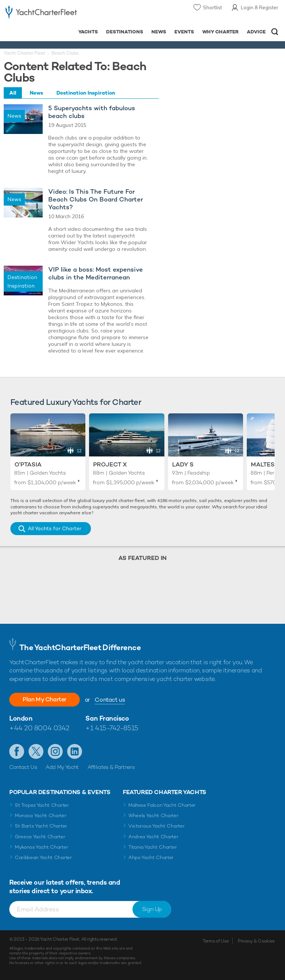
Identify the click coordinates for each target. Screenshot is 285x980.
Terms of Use (216, 941)
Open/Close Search (275, 32)
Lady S (183, 464)
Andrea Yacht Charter (153, 837)
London (21, 718)
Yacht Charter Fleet (24, 53)
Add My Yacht (62, 767)
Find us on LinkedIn (75, 751)
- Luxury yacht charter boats (41, 14)
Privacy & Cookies (256, 941)
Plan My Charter (45, 699)
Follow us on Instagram (55, 751)
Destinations (125, 32)
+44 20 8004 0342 (39, 728)
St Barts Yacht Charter (41, 826)
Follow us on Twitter (36, 751)
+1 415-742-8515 (112, 728)
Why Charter (221, 32)
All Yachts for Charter (55, 528)
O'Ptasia (28, 464)
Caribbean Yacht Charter (43, 857)
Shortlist (212, 7)
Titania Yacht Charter (153, 847)
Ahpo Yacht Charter (151, 857)
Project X (110, 464)
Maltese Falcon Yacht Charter (162, 805)
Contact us (110, 700)
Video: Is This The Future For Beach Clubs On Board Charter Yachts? (96, 199)
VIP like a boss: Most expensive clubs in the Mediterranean (96, 273)
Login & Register (260, 7)
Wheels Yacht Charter (153, 815)
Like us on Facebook (17, 751)
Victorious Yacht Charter (156, 826)
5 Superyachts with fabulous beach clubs (92, 112)
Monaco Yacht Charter (41, 815)
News (159, 32)
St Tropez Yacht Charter (42, 805)
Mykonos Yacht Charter (41, 847)
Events (184, 32)
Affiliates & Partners (111, 767)
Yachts (88, 32)
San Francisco (107, 718)
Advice (256, 32)
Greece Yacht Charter (40, 837)
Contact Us (23, 767)
